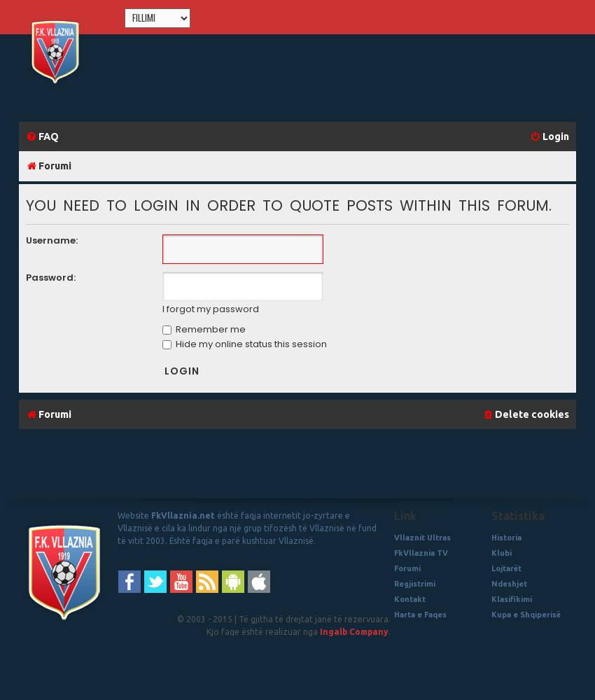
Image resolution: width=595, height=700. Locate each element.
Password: (51, 278)
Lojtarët (506, 568)
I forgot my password (211, 309)
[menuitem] (42, 137)
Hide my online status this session (245, 344)
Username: (52, 240)
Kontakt (410, 599)
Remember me (204, 329)
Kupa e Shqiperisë (526, 615)
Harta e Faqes (420, 615)
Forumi (407, 568)
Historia (506, 538)
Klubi (502, 553)
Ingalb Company (354, 632)
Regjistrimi (415, 584)
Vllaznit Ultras (422, 538)
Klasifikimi (512, 599)
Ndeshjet (509, 584)
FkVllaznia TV (421, 553)
